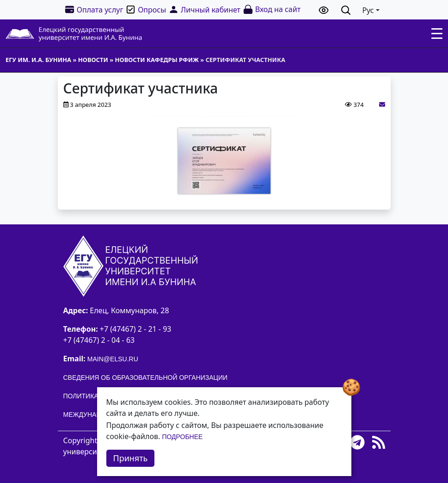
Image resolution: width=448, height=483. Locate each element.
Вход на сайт (272, 9)
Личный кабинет (204, 9)
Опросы (146, 9)
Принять (131, 458)
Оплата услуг (94, 9)
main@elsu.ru (113, 359)
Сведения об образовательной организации (146, 378)
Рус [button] (368, 10)
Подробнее (182, 437)
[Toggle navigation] (437, 34)
